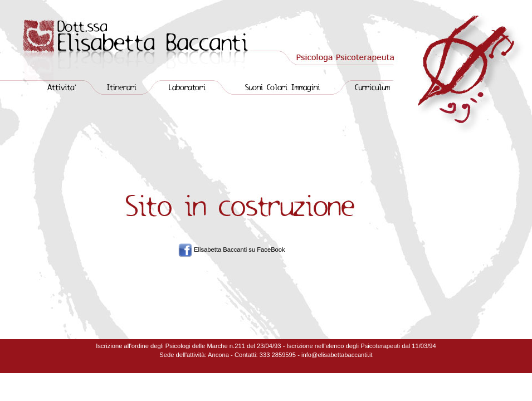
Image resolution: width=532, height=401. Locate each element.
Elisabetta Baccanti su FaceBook (240, 250)
